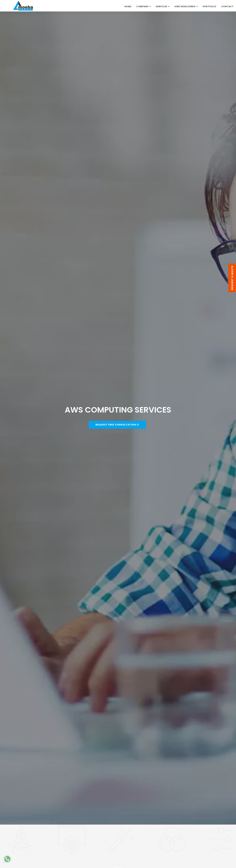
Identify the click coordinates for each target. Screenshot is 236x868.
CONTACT (227, 6)
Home (128, 6)
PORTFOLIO (210, 6)
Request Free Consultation (117, 425)
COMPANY (142, 6)
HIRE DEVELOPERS (185, 6)
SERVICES (162, 6)
